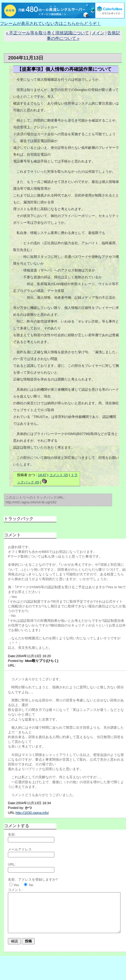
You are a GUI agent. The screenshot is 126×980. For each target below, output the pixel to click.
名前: (12, 834)
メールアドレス (20, 849)
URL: (12, 864)
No (31, 885)
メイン (98, 33)
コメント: (15, 890)
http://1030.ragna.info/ (32, 813)
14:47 (42, 475)
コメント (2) (59, 475)
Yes (16, 885)
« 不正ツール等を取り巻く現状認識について (48, 33)
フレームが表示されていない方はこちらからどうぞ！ (50, 23)
